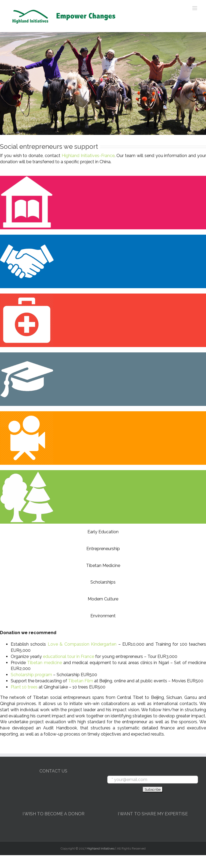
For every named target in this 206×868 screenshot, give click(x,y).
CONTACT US (53, 771)
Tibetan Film (81, 681)
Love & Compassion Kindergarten (82, 644)
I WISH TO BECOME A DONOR (54, 814)
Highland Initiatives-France (88, 156)
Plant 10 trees (24, 687)
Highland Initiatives (101, 848)
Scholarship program (31, 675)
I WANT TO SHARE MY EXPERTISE (153, 814)
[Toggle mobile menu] (195, 8)
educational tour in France (69, 656)
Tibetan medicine (44, 663)
